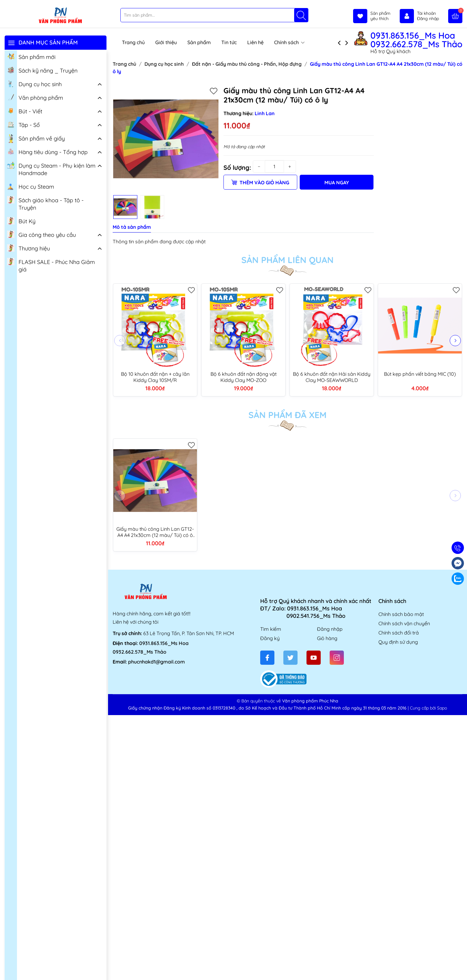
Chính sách (289, 42)
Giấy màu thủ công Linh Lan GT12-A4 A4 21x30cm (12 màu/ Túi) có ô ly (155, 532)
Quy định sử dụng (398, 642)
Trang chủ (133, 42)
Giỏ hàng (327, 638)
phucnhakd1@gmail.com (156, 662)
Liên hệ (255, 42)
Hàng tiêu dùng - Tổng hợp (47, 152)
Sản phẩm (199, 42)
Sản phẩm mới (31, 57)
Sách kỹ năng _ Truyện (42, 70)
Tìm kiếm (271, 629)
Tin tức (229, 42)
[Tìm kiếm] (301, 15)
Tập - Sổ (23, 124)
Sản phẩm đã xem (288, 415)
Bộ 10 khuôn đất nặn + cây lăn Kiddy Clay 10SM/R (155, 377)
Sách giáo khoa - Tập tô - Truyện (45, 203)
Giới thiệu (166, 42)
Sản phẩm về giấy (36, 139)
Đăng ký (270, 638)
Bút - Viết (25, 111)
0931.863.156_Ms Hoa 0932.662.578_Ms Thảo (416, 40)
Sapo (442, 708)
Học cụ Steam (31, 186)
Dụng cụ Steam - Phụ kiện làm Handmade (51, 169)
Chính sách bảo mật (401, 614)
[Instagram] (337, 658)
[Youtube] (314, 658)
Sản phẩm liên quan (288, 260)
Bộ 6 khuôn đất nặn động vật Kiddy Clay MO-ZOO (244, 377)
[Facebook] (267, 658)
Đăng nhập (330, 629)
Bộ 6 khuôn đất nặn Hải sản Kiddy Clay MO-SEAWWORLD (332, 377)
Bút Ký (21, 221)
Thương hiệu (29, 248)
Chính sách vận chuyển (404, 623)
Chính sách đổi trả (399, 633)
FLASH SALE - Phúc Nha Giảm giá (51, 265)
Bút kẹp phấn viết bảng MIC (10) (420, 374)
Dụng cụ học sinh (34, 84)
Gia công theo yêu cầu (42, 234)
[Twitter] (290, 658)
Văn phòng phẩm (35, 97)
